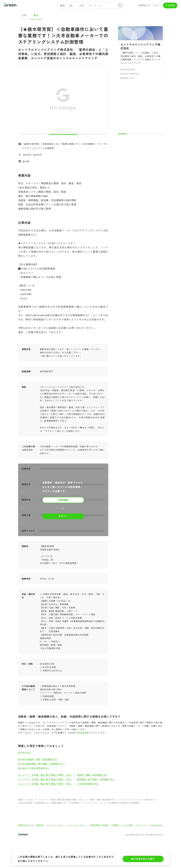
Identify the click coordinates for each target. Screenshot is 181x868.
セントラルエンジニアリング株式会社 (137, 800)
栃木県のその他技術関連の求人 (34, 768)
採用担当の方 (144, 5)
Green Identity (156, 825)
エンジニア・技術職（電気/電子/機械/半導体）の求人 (45, 775)
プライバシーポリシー (56, 825)
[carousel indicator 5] (159, 134)
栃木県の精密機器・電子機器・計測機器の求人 (42, 764)
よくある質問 (127, 825)
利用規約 (115, 825)
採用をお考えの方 (26, 825)
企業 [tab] (24, 15)
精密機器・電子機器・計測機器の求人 (96, 779)
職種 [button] (62, 6)
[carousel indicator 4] (149, 134)
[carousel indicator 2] (63, 134)
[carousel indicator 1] (33, 134)
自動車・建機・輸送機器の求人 (92, 775)
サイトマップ (141, 825)
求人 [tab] (36, 15)
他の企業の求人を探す (143, 859)
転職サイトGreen (26, 800)
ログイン (157, 5)
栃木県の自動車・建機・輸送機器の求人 (38, 759)
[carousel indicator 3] (93, 134)
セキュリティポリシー (77, 825)
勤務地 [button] (73, 6)
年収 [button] (82, 6)
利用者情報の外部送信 (99, 825)
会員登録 (170, 5)
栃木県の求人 (25, 753)
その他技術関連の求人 (88, 784)
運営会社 (40, 825)
